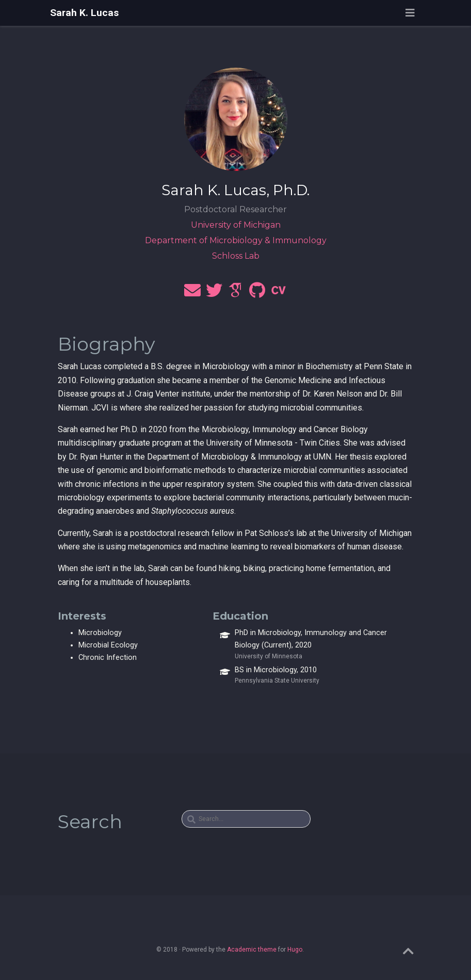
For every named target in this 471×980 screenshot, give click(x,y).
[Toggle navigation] (410, 13)
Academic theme (252, 950)
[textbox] (246, 819)
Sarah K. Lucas (84, 13)
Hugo (295, 950)
